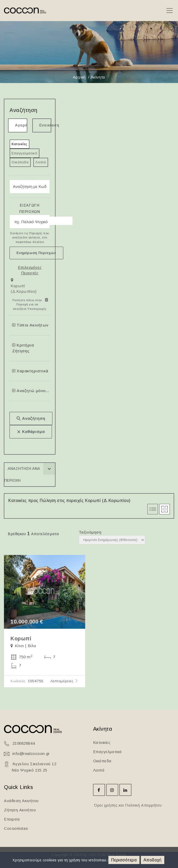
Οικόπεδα (20, 162)
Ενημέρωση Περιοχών (36, 253)
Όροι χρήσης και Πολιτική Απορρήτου (128, 805)
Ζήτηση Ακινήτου (20, 810)
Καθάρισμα (31, 431)
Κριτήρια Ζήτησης (23, 348)
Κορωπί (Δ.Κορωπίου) (24, 289)
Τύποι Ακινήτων (30, 325)
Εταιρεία (12, 819)
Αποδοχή (153, 860)
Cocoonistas (16, 828)
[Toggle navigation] (169, 11)
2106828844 (24, 743)
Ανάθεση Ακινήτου (21, 801)
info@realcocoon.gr (31, 754)
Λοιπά (41, 162)
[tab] (30, 287)
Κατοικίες (20, 144)
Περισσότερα (124, 860)
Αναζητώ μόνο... (31, 391)
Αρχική (79, 77)
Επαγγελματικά (24, 153)
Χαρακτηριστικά (30, 371)
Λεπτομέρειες (64, 681)
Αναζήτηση (31, 418)
